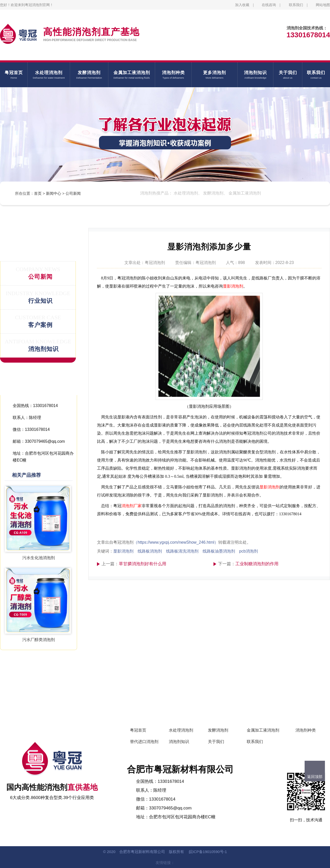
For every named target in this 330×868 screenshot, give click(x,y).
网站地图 (323, 5)
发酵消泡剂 (218, 730)
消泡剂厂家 (131, 506)
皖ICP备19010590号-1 (208, 852)
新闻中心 (54, 193)
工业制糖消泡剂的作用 (257, 564)
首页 (38, 193)
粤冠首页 (138, 730)
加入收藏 (242, 5)
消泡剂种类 (306, 730)
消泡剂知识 (179, 742)
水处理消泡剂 (181, 730)
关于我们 (216, 742)
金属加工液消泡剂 (263, 730)
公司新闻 (73, 193)
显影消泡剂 (233, 286)
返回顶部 (315, 777)
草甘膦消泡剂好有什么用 (143, 564)
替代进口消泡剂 (144, 742)
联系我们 (296, 5)
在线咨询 (269, 5)
